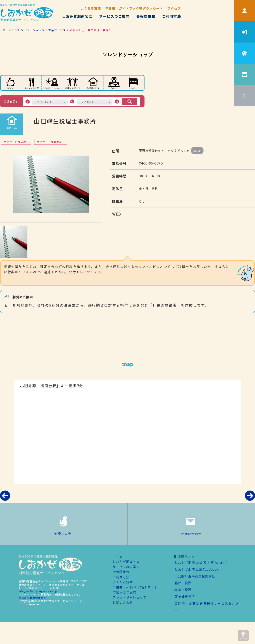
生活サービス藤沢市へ (51, 142)
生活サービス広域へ (16, 142)
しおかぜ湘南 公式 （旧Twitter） (202, 562)
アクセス (174, 8)
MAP (197, 150)
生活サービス (57, 30)
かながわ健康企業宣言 (32, 598)
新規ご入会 (64, 524)
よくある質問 (91, 8)
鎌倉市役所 (183, 590)
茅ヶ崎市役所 (185, 596)
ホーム (7, 30)
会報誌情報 (146, 16)
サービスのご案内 (114, 16)
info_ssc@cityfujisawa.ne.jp (38, 591)
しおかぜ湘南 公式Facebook (197, 569)
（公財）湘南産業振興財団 (195, 576)
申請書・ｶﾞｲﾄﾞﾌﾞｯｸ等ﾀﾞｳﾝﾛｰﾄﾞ (135, 587)
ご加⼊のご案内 (124, 592)
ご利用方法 (171, 16)
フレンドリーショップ (30, 30)
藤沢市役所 (183, 583)
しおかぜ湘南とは (77, 16)
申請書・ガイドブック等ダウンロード (134, 8)
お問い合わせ (191, 524)
